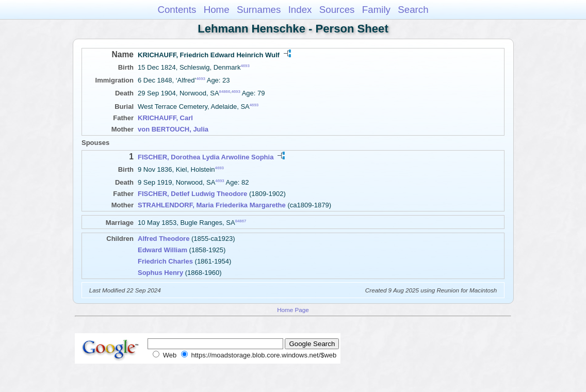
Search (413, 10)
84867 (241, 221)
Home (217, 10)
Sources (337, 10)
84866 (225, 92)
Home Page (293, 310)
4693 (245, 66)
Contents (177, 10)
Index (300, 10)
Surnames (259, 10)
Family (376, 10)
